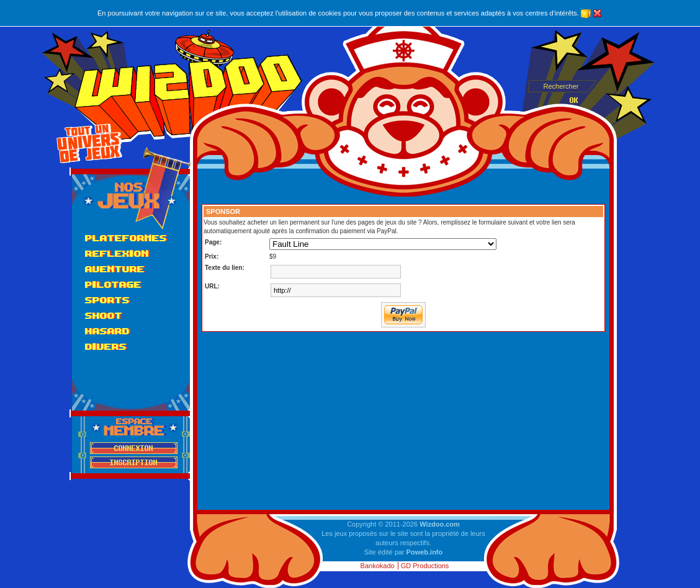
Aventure (115, 269)
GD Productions (425, 566)
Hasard (107, 331)
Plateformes (126, 238)
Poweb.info (425, 552)
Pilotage (113, 284)
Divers (106, 346)
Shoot (104, 315)
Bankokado (378, 566)
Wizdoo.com (440, 524)
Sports (107, 300)
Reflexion (117, 253)
